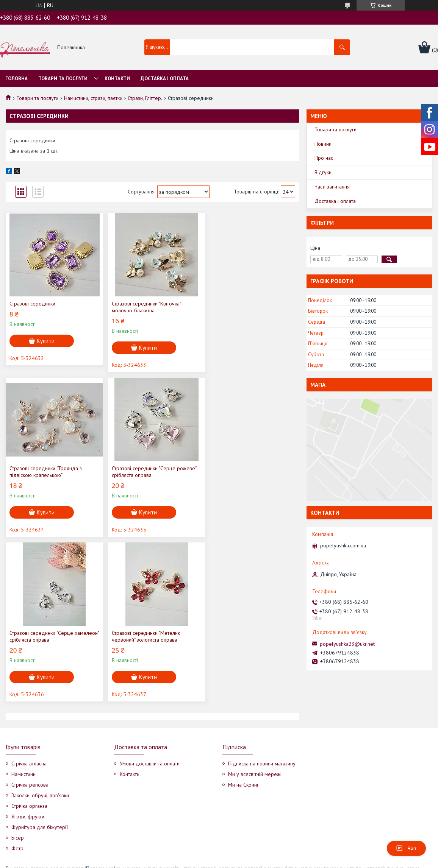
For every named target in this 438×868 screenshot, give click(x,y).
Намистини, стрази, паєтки (93, 98)
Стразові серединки (32, 304)
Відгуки (323, 172)
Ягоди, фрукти (28, 767)
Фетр (17, 798)
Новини (323, 144)
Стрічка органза (29, 756)
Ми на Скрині (243, 735)
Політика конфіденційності (272, 861)
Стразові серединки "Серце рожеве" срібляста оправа (52, 472)
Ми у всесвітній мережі (255, 724)
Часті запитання (332, 187)
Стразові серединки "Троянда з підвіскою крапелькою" (245, 307)
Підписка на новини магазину (262, 714)
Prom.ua (255, 854)
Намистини (23, 724)
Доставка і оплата (165, 79)
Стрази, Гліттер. (145, 98)
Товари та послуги (63, 79)
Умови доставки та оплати (150, 714)
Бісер (18, 788)
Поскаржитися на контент (212, 861)
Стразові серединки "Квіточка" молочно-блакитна (143, 307)
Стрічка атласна (29, 714)
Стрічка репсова (30, 735)
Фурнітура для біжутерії (40, 777)
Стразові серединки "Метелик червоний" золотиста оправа (242, 472)
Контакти (117, 79)
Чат (406, 848)
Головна (16, 79)
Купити (46, 341)
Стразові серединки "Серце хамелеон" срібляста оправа (142, 472)
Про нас (324, 158)
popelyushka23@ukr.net (347, 644)
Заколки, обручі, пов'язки (40, 745)
